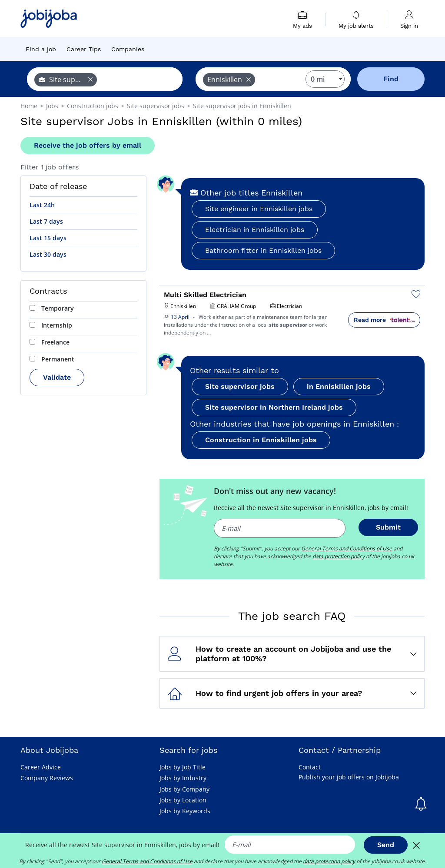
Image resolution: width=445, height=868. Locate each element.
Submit (388, 527)
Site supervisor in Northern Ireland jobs (274, 407)
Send (386, 845)
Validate (57, 377)
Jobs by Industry (183, 778)
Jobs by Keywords (185, 811)
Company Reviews (47, 778)
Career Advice (41, 767)
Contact (310, 767)
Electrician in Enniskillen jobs (255, 230)
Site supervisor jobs (240, 386)
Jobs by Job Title (183, 767)
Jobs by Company (184, 789)
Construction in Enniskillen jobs (261, 440)
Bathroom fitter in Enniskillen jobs (263, 250)
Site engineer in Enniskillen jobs (259, 209)
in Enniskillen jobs (339, 386)
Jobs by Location (183, 800)
